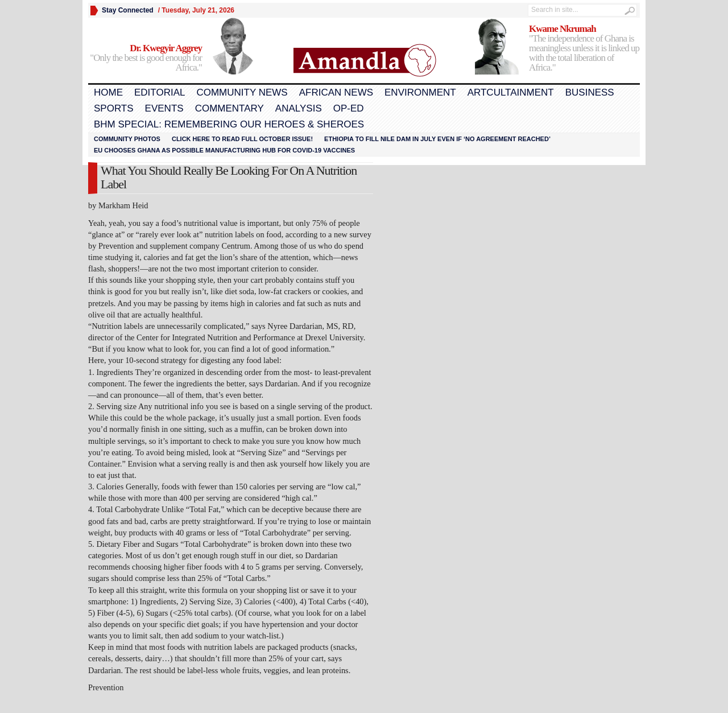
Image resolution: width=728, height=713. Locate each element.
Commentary (229, 108)
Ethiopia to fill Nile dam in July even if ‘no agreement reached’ (437, 139)
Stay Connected (128, 10)
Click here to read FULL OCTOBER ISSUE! (242, 139)
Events (164, 108)
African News (336, 92)
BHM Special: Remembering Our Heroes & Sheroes (229, 124)
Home (108, 92)
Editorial (160, 92)
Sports (114, 108)
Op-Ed (349, 108)
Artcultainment (511, 92)
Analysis (299, 108)
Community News (242, 92)
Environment (420, 92)
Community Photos (127, 139)
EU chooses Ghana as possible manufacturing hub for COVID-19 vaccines (224, 150)
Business (590, 92)
